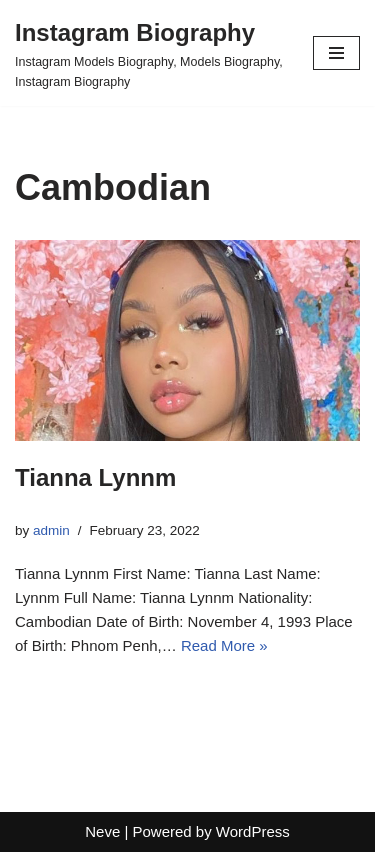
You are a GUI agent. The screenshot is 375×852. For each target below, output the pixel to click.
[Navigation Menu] (336, 53)
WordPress (253, 831)
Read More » (224, 645)
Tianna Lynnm (95, 477)
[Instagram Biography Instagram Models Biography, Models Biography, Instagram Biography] (149, 53)
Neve (102, 831)
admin (51, 530)
